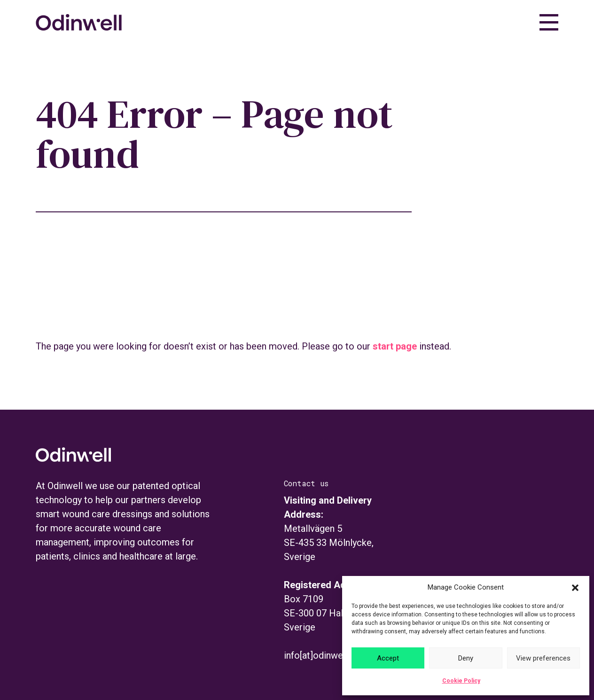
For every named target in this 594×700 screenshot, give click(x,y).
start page (395, 346)
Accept (388, 658)
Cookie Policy (461, 681)
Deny (466, 658)
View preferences (543, 658)
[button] (575, 588)
